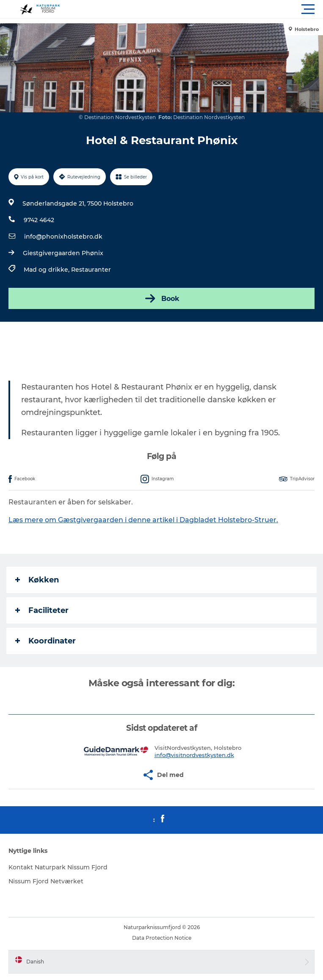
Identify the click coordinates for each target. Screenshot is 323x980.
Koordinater (46, 641)
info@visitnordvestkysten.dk (194, 755)
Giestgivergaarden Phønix (63, 253)
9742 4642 (39, 220)
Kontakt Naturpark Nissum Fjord (58, 867)
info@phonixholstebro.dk (63, 237)
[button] (200, 9)
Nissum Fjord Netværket (46, 881)
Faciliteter (42, 610)
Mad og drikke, (47, 270)
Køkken (37, 580)
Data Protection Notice (162, 938)
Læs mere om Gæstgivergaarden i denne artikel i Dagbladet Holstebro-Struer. (143, 520)
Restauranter (91, 270)
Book (161, 298)
